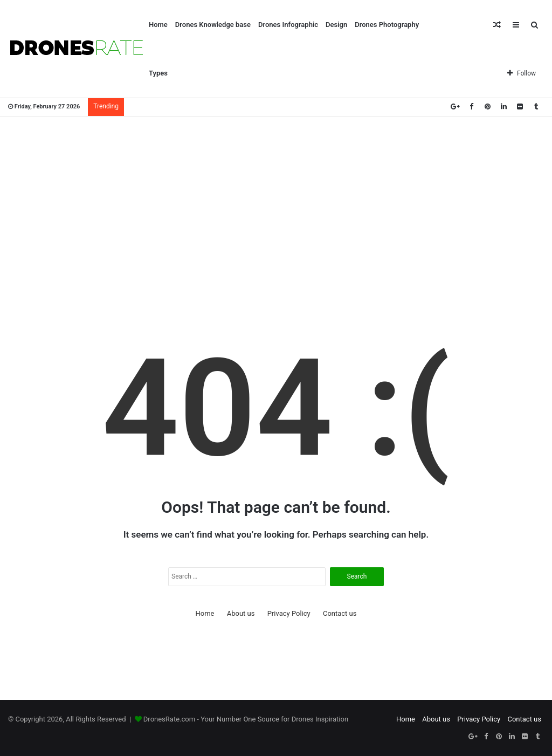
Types (158, 73)
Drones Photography (387, 25)
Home (158, 25)
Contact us (340, 613)
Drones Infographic (288, 25)
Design (336, 25)
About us (241, 613)
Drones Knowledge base (213, 25)
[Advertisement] (276, 203)
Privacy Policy (289, 613)
